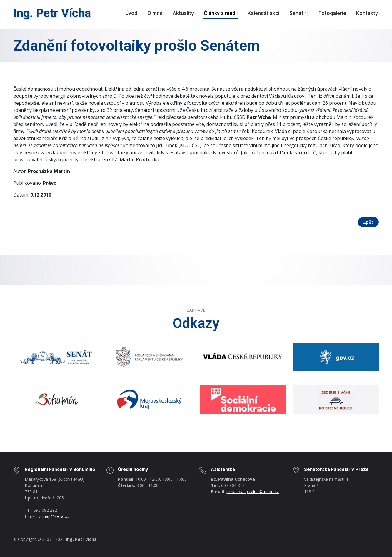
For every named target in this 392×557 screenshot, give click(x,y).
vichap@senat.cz (54, 516)
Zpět (368, 222)
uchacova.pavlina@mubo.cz (253, 492)
